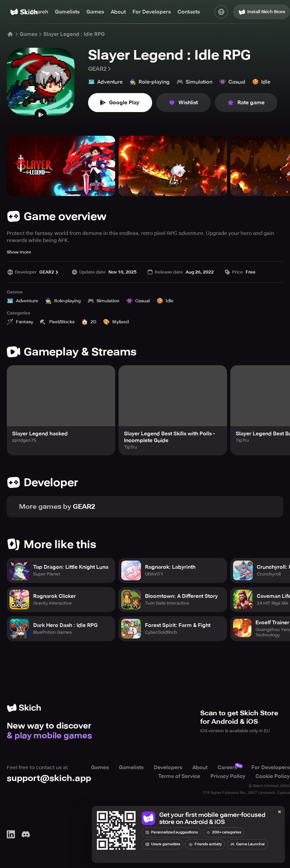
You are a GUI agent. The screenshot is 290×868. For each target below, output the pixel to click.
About (118, 12)
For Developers (152, 12)
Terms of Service (179, 776)
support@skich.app (49, 778)
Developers (168, 767)
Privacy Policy (228, 776)
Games (95, 12)
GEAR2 (100, 69)
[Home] (10, 34)
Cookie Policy (273, 776)
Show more (19, 252)
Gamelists (67, 12)
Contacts (189, 12)
